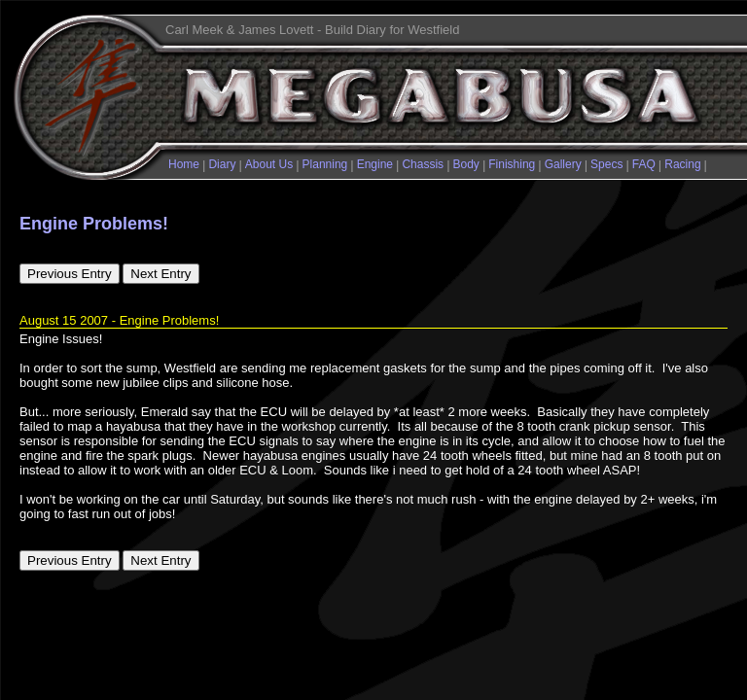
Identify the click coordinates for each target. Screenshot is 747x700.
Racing (682, 164)
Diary (222, 164)
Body (466, 164)
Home (184, 164)
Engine (375, 164)
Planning (325, 164)
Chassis (423, 164)
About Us (269, 164)
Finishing (512, 164)
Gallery (563, 164)
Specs (606, 164)
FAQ (644, 164)
